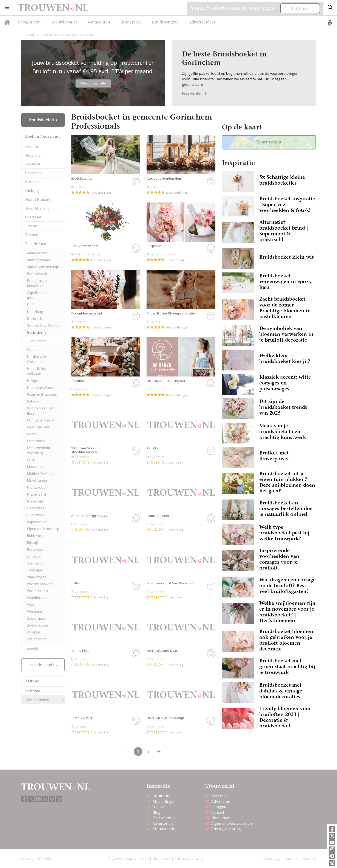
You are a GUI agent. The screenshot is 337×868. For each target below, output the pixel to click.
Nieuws (159, 807)
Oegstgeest (36, 508)
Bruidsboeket (42, 120)
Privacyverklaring (226, 829)
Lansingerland (39, 427)
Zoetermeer (37, 618)
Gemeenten (99, 22)
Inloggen (219, 807)
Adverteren (221, 801)
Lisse (31, 460)
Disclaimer (220, 818)
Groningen (34, 182)
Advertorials (163, 823)
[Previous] (159, 751)
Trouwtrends (164, 829)
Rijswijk (33, 543)
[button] (7, 8)
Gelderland (34, 173)
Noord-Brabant (38, 199)
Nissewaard (36, 494)
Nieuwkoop (36, 487)
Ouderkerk (36, 515)
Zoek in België (42, 665)
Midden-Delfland (40, 474)
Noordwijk (35, 501)
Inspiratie (161, 796)
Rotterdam (36, 549)
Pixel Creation (304, 858)
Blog (156, 812)
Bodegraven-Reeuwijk (37, 283)
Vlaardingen (37, 577)
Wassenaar (36, 605)
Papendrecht (37, 522)
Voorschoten (37, 591)
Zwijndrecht (36, 639)
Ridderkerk (36, 536)
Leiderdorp (36, 441)
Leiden (32, 434)
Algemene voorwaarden (232, 823)
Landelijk (32, 649)
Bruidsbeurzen (165, 22)
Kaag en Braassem (42, 394)
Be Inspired (131, 22)
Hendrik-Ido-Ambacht (37, 371)
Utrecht (31, 226)
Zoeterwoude (38, 625)
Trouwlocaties (64, 22)
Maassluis (35, 467)
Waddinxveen (38, 598)
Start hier (300, 8)
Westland (34, 611)
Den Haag (35, 312)
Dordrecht (35, 319)
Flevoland (33, 155)
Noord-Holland (37, 208)
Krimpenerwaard (40, 420)
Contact (218, 812)
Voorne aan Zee (40, 584)
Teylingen (35, 570)
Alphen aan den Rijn (43, 267)
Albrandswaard (39, 260)
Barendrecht (37, 274)
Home (30, 35)
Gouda (32, 350)
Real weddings (165, 818)
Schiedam (35, 556)
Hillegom (34, 381)
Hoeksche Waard (41, 387)
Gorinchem (36, 332)
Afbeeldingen (164, 801)
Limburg (32, 191)
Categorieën (29, 22)
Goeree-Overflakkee (43, 325)
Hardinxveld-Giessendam (37, 359)
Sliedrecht (35, 563)
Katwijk (33, 401)
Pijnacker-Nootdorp (43, 529)
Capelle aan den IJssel (40, 295)
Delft (31, 305)
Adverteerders (202, 22)
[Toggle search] (330, 8)
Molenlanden (38, 481)
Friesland (32, 164)
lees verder (194, 93)
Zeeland (32, 235)
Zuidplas (34, 632)
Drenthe (32, 146)
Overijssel (33, 217)
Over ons (219, 796)
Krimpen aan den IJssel (41, 411)
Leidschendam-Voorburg (39, 450)
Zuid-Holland (36, 244)
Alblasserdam (38, 253)
